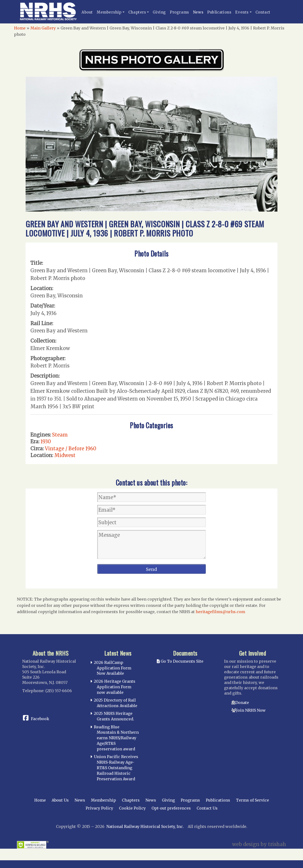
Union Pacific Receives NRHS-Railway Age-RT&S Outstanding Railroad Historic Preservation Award (116, 768)
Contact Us (207, 808)
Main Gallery (43, 28)
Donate (242, 703)
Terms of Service (252, 800)
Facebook (40, 719)
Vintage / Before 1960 (71, 448)
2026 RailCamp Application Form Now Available (113, 668)
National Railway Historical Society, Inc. (145, 826)
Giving (159, 12)
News (198, 12)
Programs (179, 12)
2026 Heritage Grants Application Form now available (115, 687)
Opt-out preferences (171, 808)
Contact (263, 12)
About (87, 12)
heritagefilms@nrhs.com (220, 612)
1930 (46, 441)
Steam (60, 435)
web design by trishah (259, 844)
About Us (60, 800)
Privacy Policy (99, 808)
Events (242, 12)
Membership (109, 12)
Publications (219, 12)
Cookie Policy (132, 808)
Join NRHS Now (251, 710)
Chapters (137, 12)
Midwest (65, 455)
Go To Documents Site (180, 661)
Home (20, 28)
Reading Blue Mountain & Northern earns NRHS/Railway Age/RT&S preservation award (116, 738)
